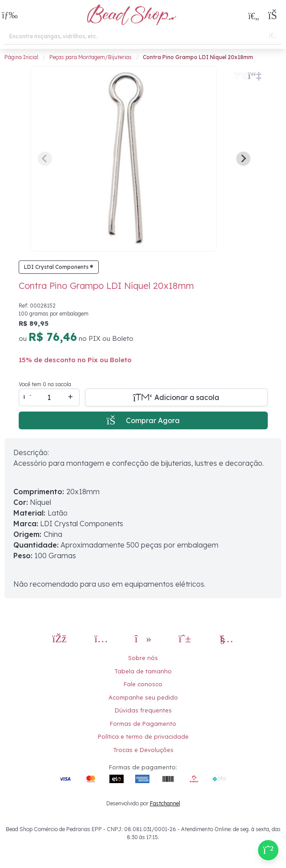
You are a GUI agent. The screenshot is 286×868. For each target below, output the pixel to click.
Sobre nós (143, 658)
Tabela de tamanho (143, 671)
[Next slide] (243, 159)
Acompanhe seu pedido (143, 697)
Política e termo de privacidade (143, 736)
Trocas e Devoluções (143, 750)
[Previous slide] (45, 159)
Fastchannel (165, 803)
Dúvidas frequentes (143, 710)
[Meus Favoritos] (254, 16)
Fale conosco (143, 684)
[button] (10, 16)
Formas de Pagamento (143, 724)
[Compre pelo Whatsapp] (268, 850)
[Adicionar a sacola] (176, 397)
